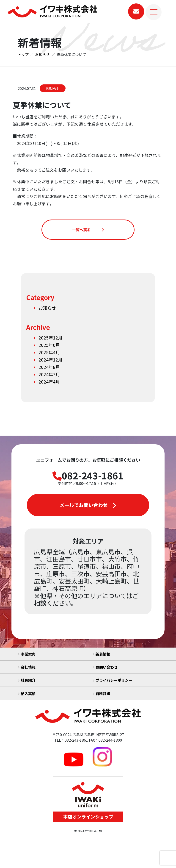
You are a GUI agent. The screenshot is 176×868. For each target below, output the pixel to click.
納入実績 (27, 693)
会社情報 (27, 667)
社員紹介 (27, 680)
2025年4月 (49, 352)
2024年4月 (49, 382)
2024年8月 (49, 367)
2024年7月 (49, 374)
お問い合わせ (105, 667)
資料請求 (102, 693)
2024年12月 (50, 360)
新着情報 (102, 654)
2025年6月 (49, 345)
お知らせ (53, 88)
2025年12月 (50, 338)
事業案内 (27, 654)
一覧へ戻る (88, 230)
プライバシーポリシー (113, 680)
